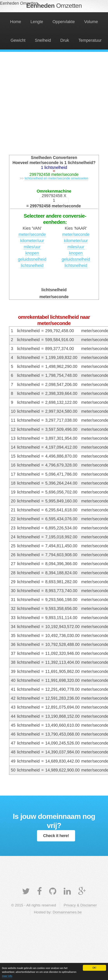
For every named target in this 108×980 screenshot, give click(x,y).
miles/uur (32, 247)
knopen (32, 253)
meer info (7, 976)
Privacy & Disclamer (80, 905)
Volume (91, 22)
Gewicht (18, 40)
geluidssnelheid (32, 259)
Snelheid (43, 40)
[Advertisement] (47, 105)
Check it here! (56, 836)
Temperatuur (90, 40)
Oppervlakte (64, 22)
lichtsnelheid (32, 266)
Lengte (37, 22)
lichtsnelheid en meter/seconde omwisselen (56, 178)
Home (16, 22)
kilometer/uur (32, 241)
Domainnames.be (67, 912)
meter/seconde (32, 235)
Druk (65, 40)
